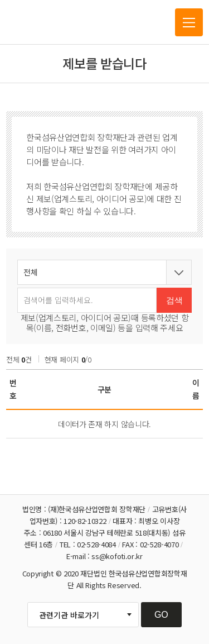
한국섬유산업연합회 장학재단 (60, 22)
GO (161, 615)
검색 (174, 300)
